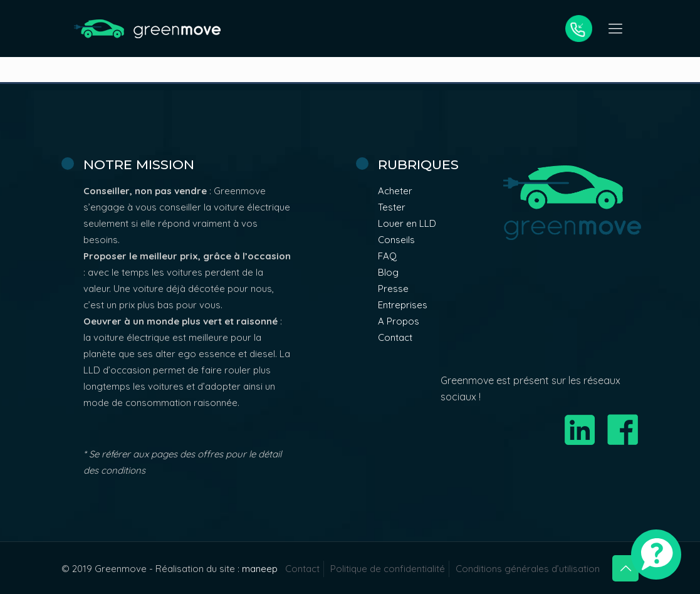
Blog (388, 272)
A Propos (399, 321)
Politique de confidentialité (388, 569)
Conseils (396, 240)
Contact (395, 337)
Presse (393, 289)
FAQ (387, 256)
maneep (260, 569)
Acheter (395, 191)
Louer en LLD (407, 223)
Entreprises (403, 305)
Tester (392, 207)
